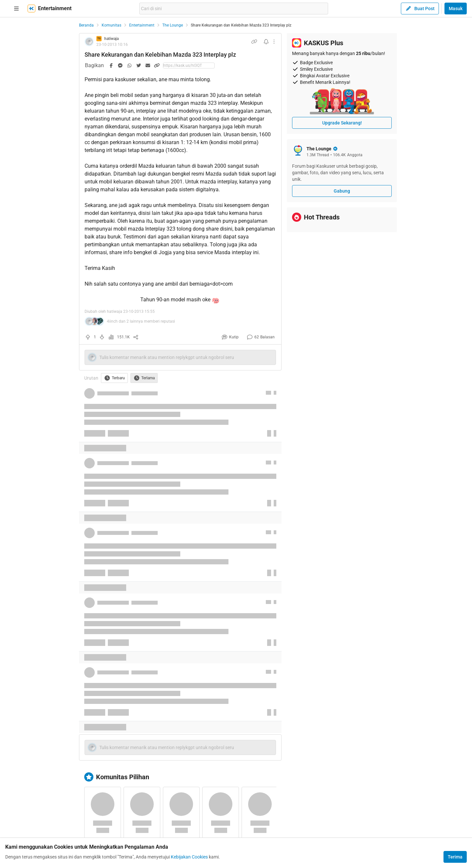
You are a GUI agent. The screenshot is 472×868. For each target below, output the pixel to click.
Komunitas (111, 25)
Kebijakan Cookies (189, 857)
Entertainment (142, 25)
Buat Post (420, 9)
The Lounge (173, 25)
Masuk (456, 9)
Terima (455, 857)
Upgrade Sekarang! (342, 123)
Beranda (86, 25)
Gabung (342, 191)
